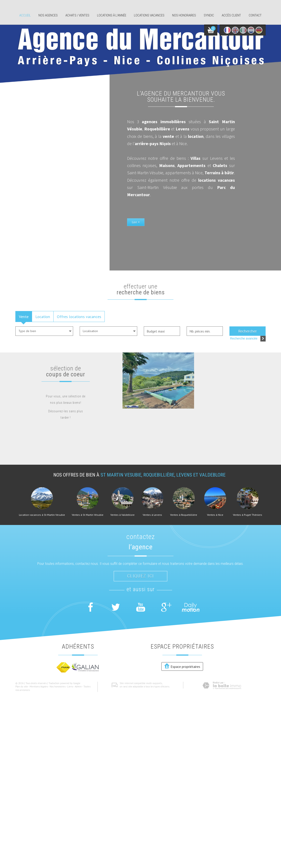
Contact (255, 15)
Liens (70, 687)
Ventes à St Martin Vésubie (88, 515)
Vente (24, 317)
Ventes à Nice (215, 515)
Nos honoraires (184, 15)
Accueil (25, 15)
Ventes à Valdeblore (122, 515)
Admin (78, 687)
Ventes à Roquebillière (184, 515)
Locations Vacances (149, 15)
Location (43, 317)
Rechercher (248, 331)
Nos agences (48, 15)
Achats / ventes (77, 15)
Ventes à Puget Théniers (248, 515)
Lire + (164, 238)
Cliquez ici (140, 576)
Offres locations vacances (79, 317)
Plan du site (22, 687)
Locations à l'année (112, 15)
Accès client (231, 15)
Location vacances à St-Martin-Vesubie (42, 515)
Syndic (209, 15)
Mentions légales (39, 687)
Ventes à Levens (152, 515)
